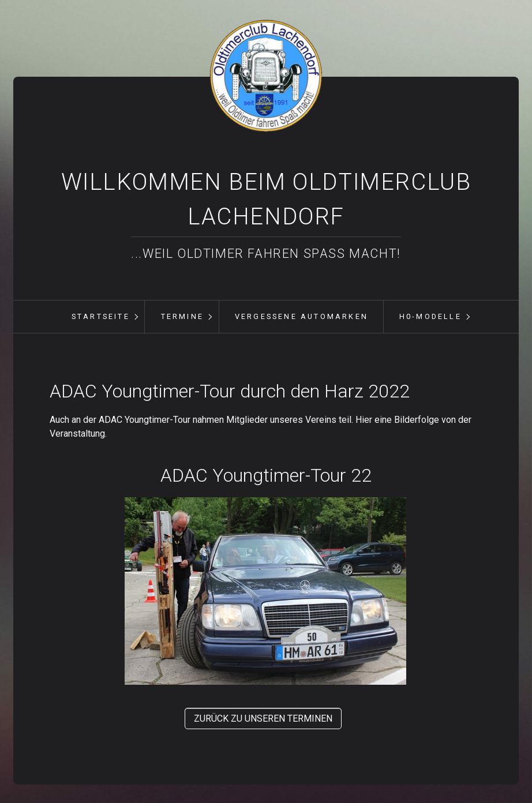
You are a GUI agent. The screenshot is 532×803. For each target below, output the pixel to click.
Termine (182, 316)
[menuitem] (100, 317)
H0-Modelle (430, 316)
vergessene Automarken (301, 316)
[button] (263, 718)
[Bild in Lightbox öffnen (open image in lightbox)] (265, 591)
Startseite (101, 316)
